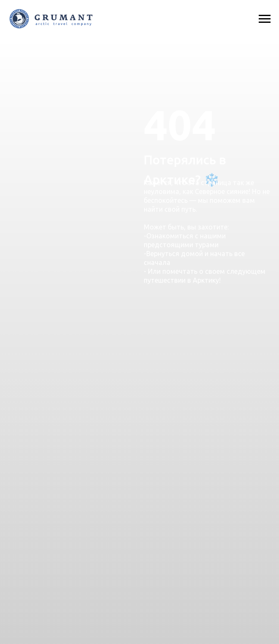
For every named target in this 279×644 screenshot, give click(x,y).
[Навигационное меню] (265, 19)
